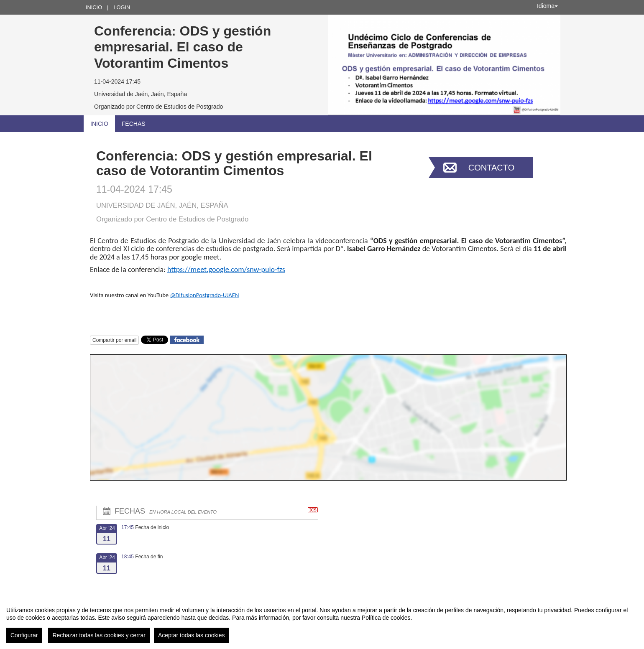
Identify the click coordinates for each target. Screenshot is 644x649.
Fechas (134, 124)
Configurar (24, 635)
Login (122, 7)
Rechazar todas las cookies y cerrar (99, 635)
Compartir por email (114, 340)
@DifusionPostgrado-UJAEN (204, 295)
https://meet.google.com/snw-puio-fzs (226, 270)
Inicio (94, 7)
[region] (322, 621)
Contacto (491, 168)
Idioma (547, 6)
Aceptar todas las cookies (192, 635)
